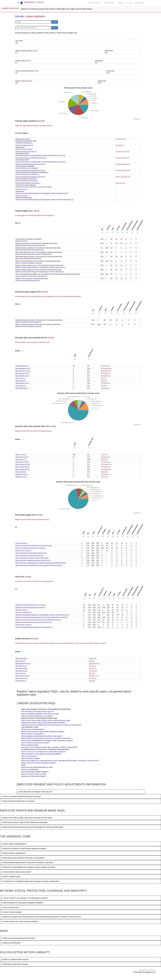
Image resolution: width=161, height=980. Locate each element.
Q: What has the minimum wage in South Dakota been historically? (24, 822)
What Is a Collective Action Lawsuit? (34, 774)
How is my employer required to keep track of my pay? (40, 714)
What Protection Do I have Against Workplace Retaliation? (41, 754)
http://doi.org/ (20, 661)
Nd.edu (20, 16)
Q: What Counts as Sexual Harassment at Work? (18, 938)
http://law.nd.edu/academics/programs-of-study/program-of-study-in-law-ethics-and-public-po (45, 200)
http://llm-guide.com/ (22, 383)
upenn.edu (94, 668)
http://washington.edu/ (23, 369)
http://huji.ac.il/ (21, 386)
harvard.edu (106, 388)
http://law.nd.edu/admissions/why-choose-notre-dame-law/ (34, 254)
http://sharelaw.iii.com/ (23, 139)
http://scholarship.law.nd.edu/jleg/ (27, 168)
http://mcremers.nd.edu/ (24, 149)
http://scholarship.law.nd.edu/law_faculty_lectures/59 (32, 558)
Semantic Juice (31, 2)
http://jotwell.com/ (21, 474)
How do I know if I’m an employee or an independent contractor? (44, 752)
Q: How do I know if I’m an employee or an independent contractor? (25, 898)
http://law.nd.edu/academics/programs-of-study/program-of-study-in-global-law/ (40, 272)
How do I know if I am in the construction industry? (39, 763)
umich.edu (93, 659)
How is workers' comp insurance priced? (35, 743)
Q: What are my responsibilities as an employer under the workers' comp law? (28, 867)
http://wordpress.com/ (23, 464)
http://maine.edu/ (21, 678)
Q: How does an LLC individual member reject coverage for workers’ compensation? (30, 881)
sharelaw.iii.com (122, 139)
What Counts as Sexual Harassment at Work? (37, 767)
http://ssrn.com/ (21, 455)
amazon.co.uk (95, 676)
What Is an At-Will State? (30, 770)
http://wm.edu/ (21, 673)
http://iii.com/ (20, 378)
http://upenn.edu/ (21, 668)
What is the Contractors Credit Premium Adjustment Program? (43, 732)
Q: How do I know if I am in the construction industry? (20, 921)
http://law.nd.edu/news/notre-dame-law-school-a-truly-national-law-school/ (38, 620)
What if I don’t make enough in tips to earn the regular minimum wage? (46, 720)
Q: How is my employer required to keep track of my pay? (21, 796)
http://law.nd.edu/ (21, 189)
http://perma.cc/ (21, 477)
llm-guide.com (106, 383)
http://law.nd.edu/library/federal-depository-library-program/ (34, 627)
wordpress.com (107, 464)
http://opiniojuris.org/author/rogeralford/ (28, 183)
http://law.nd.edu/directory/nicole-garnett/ (28, 259)
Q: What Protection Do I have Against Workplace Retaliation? (22, 903)
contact (141, 970)
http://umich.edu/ (21, 659)
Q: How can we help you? (10, 907)
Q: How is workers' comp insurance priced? (16, 872)
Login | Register (139, 3)
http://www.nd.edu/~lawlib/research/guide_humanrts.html (33, 560)
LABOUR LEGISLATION (10, 8)
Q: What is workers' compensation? (14, 853)
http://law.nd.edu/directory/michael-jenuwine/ (29, 250)
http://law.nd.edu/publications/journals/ (28, 281)
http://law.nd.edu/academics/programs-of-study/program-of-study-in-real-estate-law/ (42, 193)
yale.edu (105, 381)
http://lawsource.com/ (23, 371)
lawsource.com (107, 371)
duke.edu (93, 666)
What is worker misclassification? (33, 729)
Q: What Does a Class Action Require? (15, 964)
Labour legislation (35, 16)
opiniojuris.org (121, 183)
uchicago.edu (106, 373)
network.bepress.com (123, 152)
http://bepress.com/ (22, 366)
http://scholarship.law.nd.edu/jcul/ (27, 181)
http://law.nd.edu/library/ (24, 143)
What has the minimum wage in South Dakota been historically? (43, 723)
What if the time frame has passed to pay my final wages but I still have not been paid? (51, 725)
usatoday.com (107, 469)
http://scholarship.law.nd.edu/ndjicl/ (28, 174)
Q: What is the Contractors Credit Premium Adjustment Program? (24, 848)
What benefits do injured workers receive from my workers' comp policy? (46, 738)
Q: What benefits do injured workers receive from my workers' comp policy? (27, 863)
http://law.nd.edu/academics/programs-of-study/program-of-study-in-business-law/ (41, 267)
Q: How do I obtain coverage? (12, 912)
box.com (105, 460)
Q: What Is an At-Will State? (11, 943)
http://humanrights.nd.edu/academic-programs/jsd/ (31, 276)
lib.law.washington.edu (124, 164)
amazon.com (106, 462)
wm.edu (93, 673)
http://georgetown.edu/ (23, 664)
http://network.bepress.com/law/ (26, 152)
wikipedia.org (106, 376)
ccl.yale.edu (120, 145)
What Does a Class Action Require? (34, 776)
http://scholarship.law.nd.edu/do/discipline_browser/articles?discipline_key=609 (41, 162)
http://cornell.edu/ (21, 671)
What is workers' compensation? (32, 734)
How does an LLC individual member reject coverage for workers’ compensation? (49, 747)
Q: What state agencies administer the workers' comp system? (23, 858)
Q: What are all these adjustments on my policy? (18, 801)
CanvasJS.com (137, 119)
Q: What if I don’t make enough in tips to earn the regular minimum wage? (27, 818)
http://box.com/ (21, 460)
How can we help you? (29, 756)
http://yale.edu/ (21, 381)
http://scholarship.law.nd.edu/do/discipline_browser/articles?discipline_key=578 (41, 155)
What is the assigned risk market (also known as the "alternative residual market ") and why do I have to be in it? (60, 761)
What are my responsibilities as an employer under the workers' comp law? (47, 741)
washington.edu (107, 369)
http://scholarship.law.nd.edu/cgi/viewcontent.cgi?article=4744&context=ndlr (39, 565)
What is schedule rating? (30, 745)
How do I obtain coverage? (31, 758)
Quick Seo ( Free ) (95, 3)
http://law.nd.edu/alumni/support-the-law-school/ (30, 246)
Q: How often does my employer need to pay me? (35, 792)
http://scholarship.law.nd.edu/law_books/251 (29, 556)
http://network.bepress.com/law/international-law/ (31, 158)
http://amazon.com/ (22, 462)
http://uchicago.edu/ (22, 373)
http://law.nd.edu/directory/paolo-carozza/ (29, 263)
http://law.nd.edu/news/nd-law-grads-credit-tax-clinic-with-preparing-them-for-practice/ (42, 617)
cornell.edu (94, 671)
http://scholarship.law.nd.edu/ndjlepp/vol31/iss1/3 (31, 553)
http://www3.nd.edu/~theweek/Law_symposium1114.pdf (34, 187)
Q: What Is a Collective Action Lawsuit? (15, 959)
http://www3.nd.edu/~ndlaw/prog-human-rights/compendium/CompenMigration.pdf (41, 563)
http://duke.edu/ (21, 666)
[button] (102, 232)
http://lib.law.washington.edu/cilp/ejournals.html (30, 164)
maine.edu (93, 678)
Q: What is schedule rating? (11, 877)
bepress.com (106, 366)
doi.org (92, 661)
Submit (55, 22)
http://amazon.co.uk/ (22, 676)
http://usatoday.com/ (22, 469)
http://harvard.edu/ (22, 388)
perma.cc (105, 477)
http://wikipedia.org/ (22, 376)
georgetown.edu (95, 664)
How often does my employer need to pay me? (37, 712)
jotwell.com (106, 474)
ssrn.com (105, 455)
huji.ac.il (105, 386)
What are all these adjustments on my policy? (37, 716)
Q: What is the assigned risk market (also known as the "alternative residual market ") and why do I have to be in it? (41, 917)
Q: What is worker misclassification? (14, 844)
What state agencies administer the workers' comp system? (42, 736)
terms (147, 970)
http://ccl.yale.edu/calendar (24, 145)
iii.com (104, 378)
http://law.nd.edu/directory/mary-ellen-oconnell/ (30, 548)
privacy (153, 970)
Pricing (129, 3)
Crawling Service (109, 3)
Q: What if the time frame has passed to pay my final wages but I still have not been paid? (32, 827)
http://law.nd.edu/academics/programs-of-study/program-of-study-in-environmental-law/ (42, 615)
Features (121, 3)
